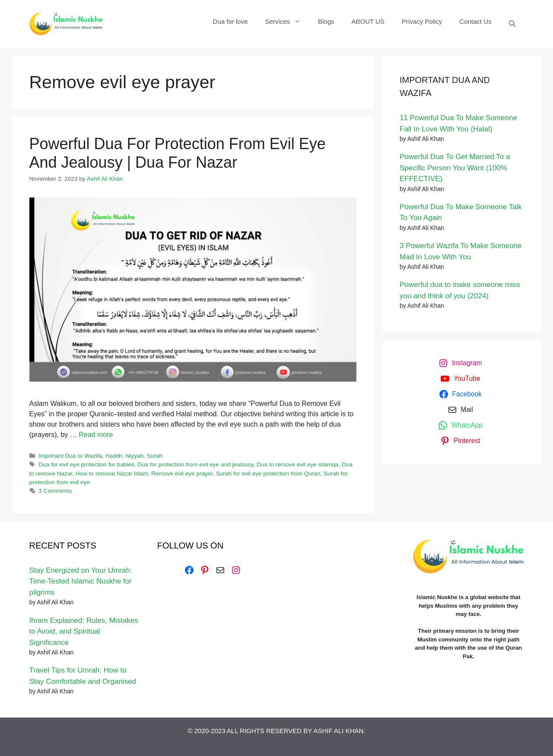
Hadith (114, 456)
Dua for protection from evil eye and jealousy (195, 464)
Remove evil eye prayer (182, 474)
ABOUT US (368, 21)
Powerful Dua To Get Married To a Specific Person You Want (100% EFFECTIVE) (455, 168)
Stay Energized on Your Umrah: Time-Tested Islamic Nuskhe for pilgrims (81, 581)
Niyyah (135, 456)
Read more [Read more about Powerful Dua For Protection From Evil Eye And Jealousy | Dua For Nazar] (96, 435)
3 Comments (55, 491)
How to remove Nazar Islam (112, 474)
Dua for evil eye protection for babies (86, 464)
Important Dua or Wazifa (70, 456)
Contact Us (475, 21)
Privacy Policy (422, 21)
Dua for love (230, 21)
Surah (155, 456)
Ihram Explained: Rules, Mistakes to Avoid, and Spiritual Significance (84, 632)
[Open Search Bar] (512, 24)
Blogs (326, 21)
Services (287, 22)
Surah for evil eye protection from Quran (268, 474)
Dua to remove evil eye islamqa (298, 464)
